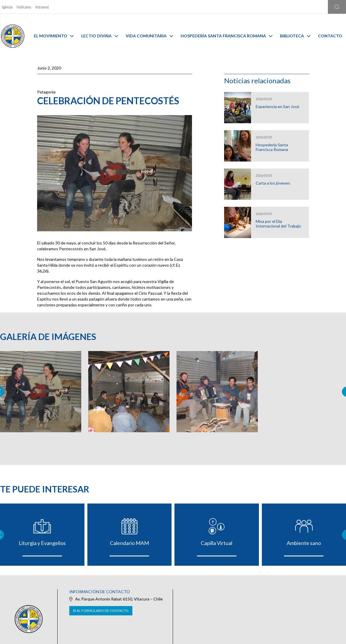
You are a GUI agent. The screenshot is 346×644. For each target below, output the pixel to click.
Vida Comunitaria (149, 36)
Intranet (42, 7)
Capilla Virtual (217, 543)
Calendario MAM (129, 543)
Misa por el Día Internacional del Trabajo (278, 224)
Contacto (330, 36)
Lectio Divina (100, 36)
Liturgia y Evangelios (42, 543)
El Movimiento (54, 36)
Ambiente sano (304, 543)
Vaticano (24, 7)
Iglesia (7, 7)
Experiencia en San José (277, 107)
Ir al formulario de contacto (101, 611)
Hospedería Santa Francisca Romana (226, 36)
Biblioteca (295, 36)
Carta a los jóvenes (273, 183)
